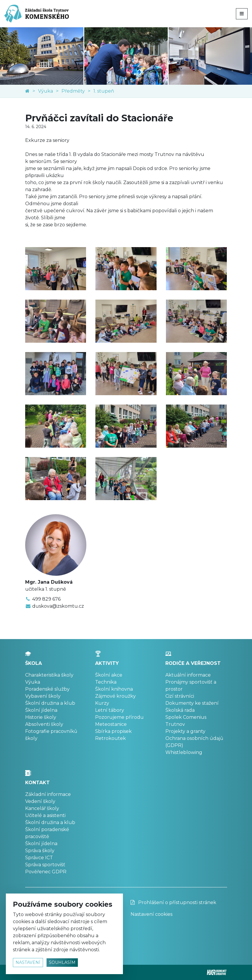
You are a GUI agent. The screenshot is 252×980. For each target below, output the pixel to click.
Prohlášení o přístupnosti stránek (173, 902)
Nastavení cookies (151, 914)
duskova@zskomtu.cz (58, 606)
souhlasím (62, 962)
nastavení (28, 962)
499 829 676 (46, 599)
